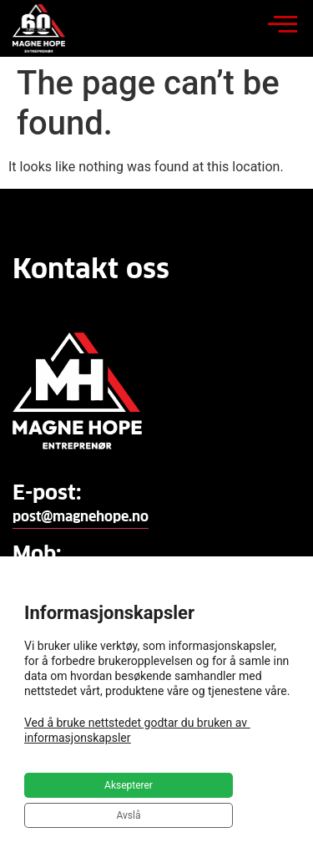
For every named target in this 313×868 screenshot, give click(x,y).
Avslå (129, 815)
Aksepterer (129, 785)
